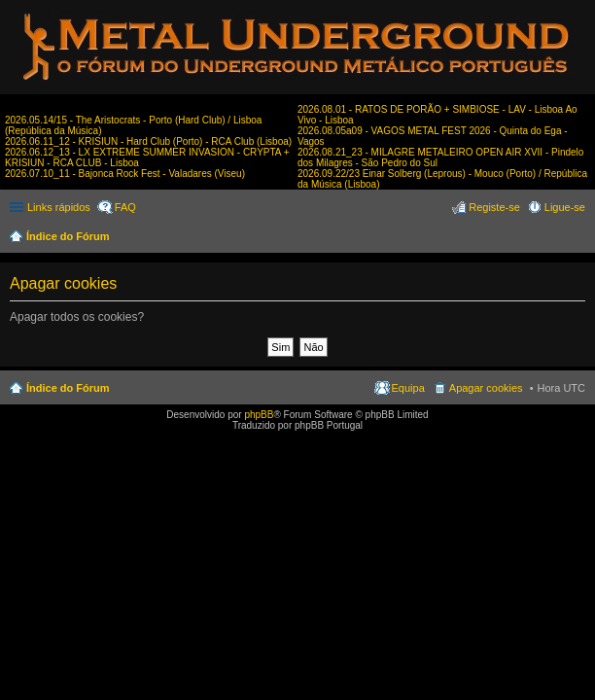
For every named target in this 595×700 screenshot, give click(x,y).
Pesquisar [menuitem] (578, 238)
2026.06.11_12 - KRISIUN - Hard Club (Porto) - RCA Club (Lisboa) (148, 141)
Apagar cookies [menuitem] (486, 388)
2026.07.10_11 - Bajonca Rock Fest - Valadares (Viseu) (125, 174)
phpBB (259, 415)
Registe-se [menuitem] (494, 207)
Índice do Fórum (68, 236)
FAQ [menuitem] (125, 207)
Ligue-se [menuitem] (565, 207)
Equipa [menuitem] (408, 388)
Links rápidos (59, 207)
